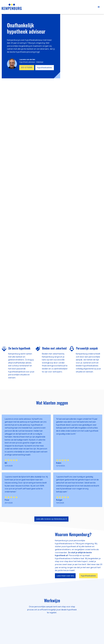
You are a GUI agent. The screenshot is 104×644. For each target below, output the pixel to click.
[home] (12, 7)
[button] (99, 7)
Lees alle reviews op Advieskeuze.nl (51, 519)
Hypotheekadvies (45, 67)
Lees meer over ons (65, 576)
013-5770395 (27, 67)
